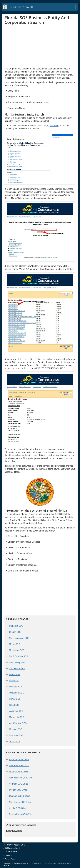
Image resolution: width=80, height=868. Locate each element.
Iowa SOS (14, 705)
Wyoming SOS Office (19, 759)
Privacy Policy (10, 859)
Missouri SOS (16, 729)
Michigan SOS (16, 687)
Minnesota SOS (17, 717)
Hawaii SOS (15, 699)
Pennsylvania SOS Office (21, 814)
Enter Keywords (14, 831)
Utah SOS (14, 681)
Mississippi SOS (17, 650)
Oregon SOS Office (18, 790)
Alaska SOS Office (18, 808)
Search (21, 7)
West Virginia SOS (18, 723)
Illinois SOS (15, 675)
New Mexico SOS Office (20, 778)
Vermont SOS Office (19, 784)
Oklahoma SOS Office (19, 796)
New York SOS (16, 735)
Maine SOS (15, 644)
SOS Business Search (13, 848)
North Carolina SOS (18, 656)
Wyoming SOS (16, 711)
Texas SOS (14, 741)
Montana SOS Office (19, 772)
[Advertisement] (27, 46)
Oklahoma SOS (16, 693)
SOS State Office (11, 852)
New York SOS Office (19, 766)
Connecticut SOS (17, 668)
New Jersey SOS (17, 662)
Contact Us (9, 855)
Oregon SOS (15, 632)
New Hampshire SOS (19, 638)
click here (54, 126)
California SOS (16, 626)
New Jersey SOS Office (20, 802)
